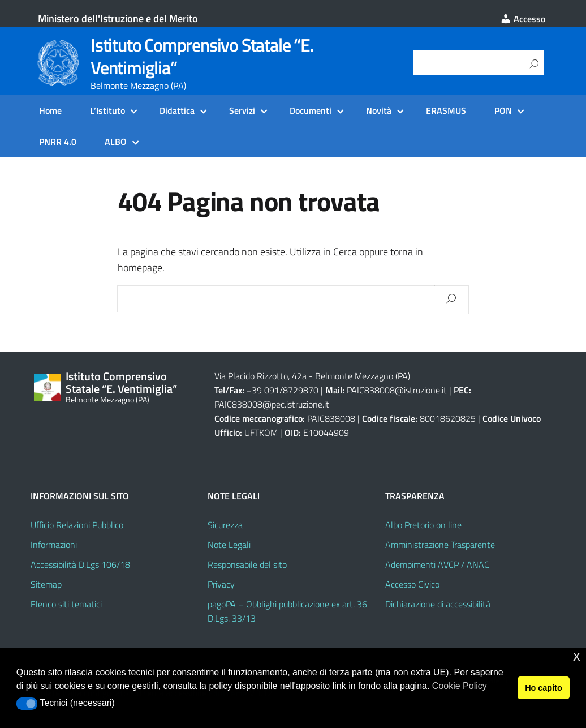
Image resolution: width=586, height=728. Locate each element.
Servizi (242, 110)
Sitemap (46, 584)
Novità (379, 110)
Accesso (523, 19)
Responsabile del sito (247, 564)
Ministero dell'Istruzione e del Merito (118, 18)
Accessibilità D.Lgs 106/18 (80, 564)
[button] (27, 704)
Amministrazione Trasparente (440, 545)
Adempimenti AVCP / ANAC (437, 564)
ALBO (116, 142)
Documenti (311, 110)
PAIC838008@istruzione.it (397, 390)
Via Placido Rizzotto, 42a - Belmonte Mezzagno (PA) (312, 376)
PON (503, 110)
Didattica (177, 110)
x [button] (577, 656)
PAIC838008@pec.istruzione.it (272, 404)
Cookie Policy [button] (460, 686)
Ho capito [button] (544, 688)
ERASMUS (446, 110)
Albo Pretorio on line (423, 525)
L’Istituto (107, 110)
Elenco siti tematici (66, 604)
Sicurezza (225, 525)
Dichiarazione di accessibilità (438, 604)
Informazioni (54, 545)
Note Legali (229, 545)
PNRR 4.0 (58, 142)
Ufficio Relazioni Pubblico (77, 525)
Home (50, 110)
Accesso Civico (412, 584)
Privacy (221, 584)
